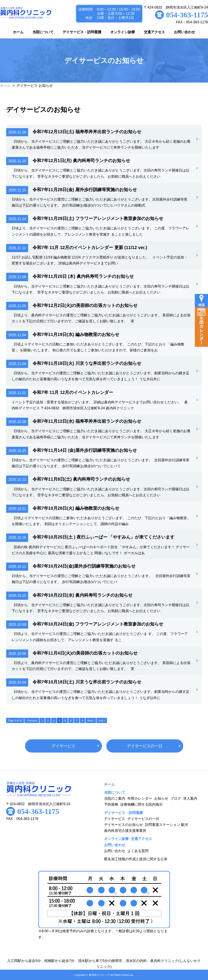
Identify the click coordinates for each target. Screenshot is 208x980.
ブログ (176, 798)
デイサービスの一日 (145, 746)
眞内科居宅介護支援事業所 (125, 831)
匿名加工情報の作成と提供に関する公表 (136, 859)
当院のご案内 (115, 798)
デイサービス (63, 746)
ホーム (5, 86)
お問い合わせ (115, 851)
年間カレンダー (140, 798)
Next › (91, 720)
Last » (102, 720)
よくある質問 (138, 851)
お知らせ (161, 798)
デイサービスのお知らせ (123, 825)
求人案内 (190, 798)
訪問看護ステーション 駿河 (166, 825)
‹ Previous (32, 720)
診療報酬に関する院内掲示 (141, 804)
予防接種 (111, 804)
